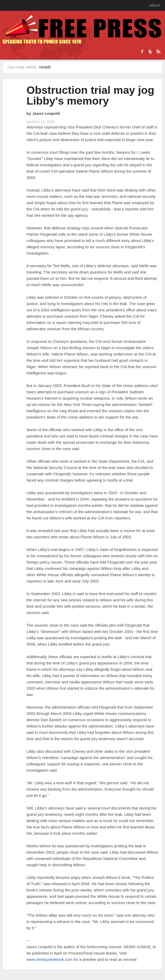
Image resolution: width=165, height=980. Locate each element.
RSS (158, 51)
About (155, 5)
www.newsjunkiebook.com (49, 959)
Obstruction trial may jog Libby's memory (90, 96)
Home (45, 67)
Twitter (150, 51)
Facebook (142, 51)
